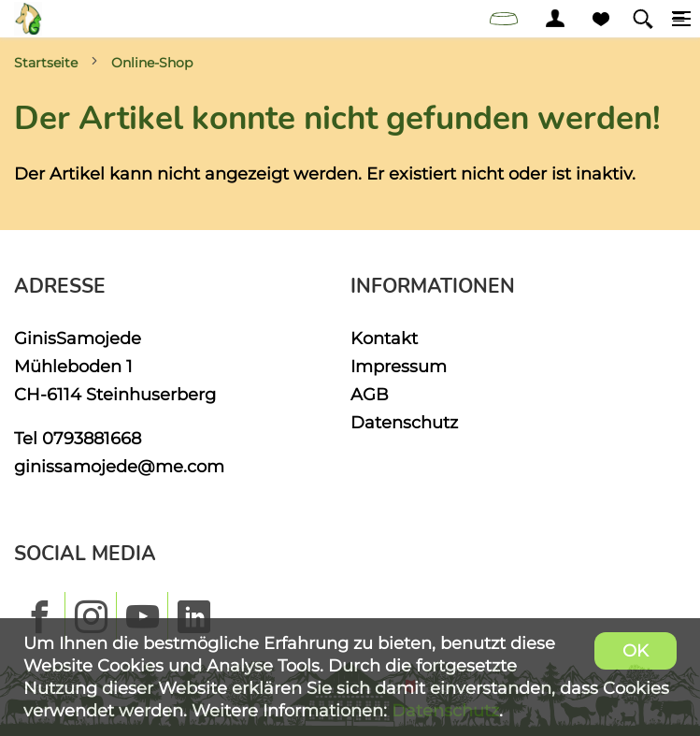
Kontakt (384, 338)
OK (636, 650)
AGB (370, 394)
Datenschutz (404, 422)
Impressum (399, 366)
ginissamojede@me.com (119, 466)
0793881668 (92, 438)
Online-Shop (152, 63)
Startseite (46, 63)
